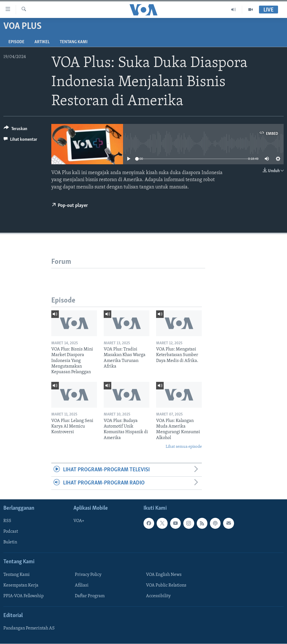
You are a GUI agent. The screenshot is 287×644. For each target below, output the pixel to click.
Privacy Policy (88, 575)
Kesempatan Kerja (21, 585)
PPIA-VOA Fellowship (24, 596)
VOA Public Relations (166, 585)
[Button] (15, 130)
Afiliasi (82, 585)
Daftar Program (90, 596)
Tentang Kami (74, 42)
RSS (7, 521)
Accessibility (158, 596)
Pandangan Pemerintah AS (29, 629)
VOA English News (164, 575)
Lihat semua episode (184, 447)
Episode (16, 42)
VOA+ (79, 521)
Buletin (10, 543)
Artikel (42, 42)
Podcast (11, 532)
